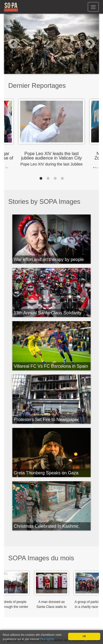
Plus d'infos (47, 639)
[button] (11, 44)
